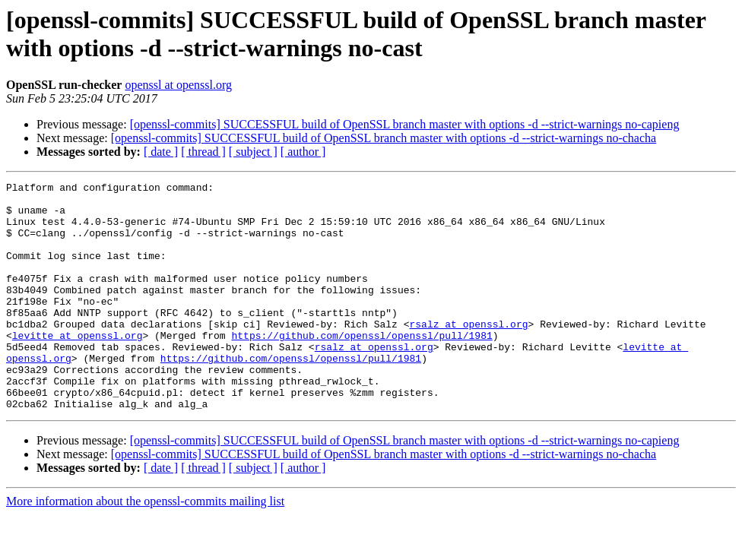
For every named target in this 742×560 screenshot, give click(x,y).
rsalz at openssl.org (468, 353)
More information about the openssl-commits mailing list (145, 547)
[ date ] (161, 152)
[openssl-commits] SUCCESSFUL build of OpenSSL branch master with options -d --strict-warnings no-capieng (405, 124)
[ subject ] (253, 152)
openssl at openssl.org (178, 85)
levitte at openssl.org (78, 367)
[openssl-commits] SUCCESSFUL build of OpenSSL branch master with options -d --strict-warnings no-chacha (384, 138)
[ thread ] (203, 152)
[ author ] (303, 152)
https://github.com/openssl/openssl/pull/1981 (361, 367)
